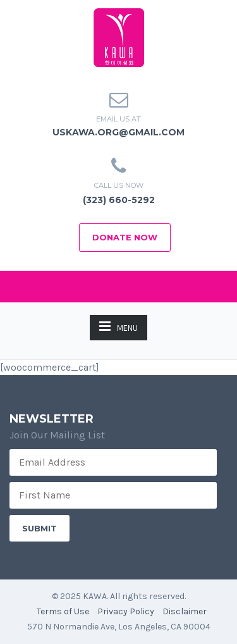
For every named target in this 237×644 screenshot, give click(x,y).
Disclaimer (185, 611)
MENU (118, 326)
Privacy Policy (126, 611)
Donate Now (125, 237)
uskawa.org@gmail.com (118, 132)
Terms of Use (63, 611)
